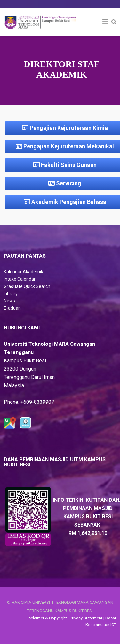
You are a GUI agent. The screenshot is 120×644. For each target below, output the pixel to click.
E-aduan (12, 308)
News (9, 301)
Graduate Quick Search (27, 286)
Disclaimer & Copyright (46, 618)
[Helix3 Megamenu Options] (105, 22)
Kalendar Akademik (24, 272)
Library (11, 294)
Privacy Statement (86, 618)
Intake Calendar (20, 279)
